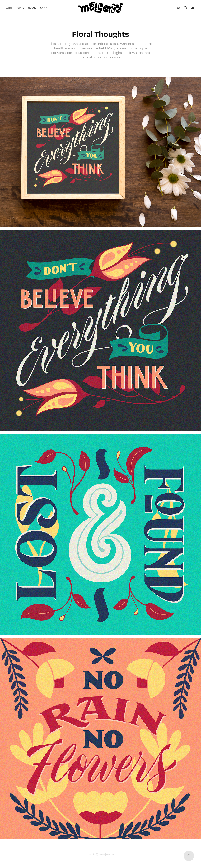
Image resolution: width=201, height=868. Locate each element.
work (9, 8)
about (32, 8)
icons (20, 8)
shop (44, 8)
